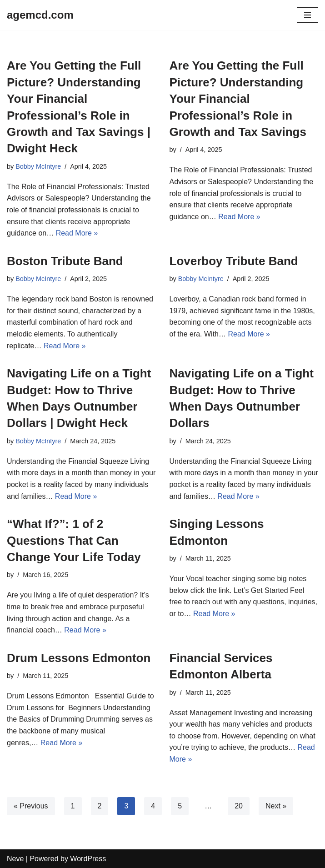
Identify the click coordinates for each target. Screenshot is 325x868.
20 (239, 806)
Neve (15, 859)
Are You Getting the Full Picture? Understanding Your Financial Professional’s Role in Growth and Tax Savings (238, 99)
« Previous (31, 806)
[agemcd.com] (40, 15)
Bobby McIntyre (38, 166)
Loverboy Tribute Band (234, 261)
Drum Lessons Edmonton (79, 658)
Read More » (77, 233)
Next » (276, 806)
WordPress (88, 859)
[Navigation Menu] (307, 15)
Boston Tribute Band (65, 261)
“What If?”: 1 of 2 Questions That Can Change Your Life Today (74, 540)
